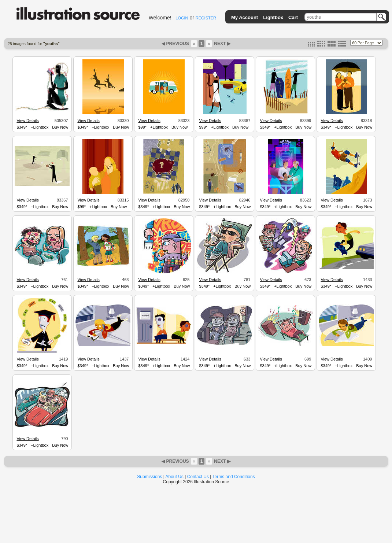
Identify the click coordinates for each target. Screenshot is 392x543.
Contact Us (198, 477)
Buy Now (60, 127)
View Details (27, 121)
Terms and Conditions (234, 477)
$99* (142, 127)
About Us (175, 477)
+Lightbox (40, 127)
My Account (245, 17)
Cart (293, 17)
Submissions (149, 477)
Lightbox (273, 17)
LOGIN (182, 18)
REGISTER (206, 18)
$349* (22, 127)
